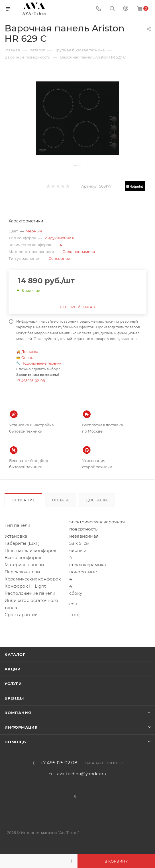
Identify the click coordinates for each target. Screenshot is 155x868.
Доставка (30, 352)
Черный (34, 231)
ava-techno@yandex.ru (82, 774)
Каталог (15, 654)
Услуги (13, 684)
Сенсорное (59, 258)
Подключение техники (41, 363)
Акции (13, 669)
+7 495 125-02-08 (31, 381)
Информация (21, 727)
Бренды (14, 698)
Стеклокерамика (79, 252)
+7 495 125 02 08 (59, 763)
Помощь (15, 742)
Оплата (28, 358)
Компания (18, 713)
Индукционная (59, 238)
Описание (23, 500)
